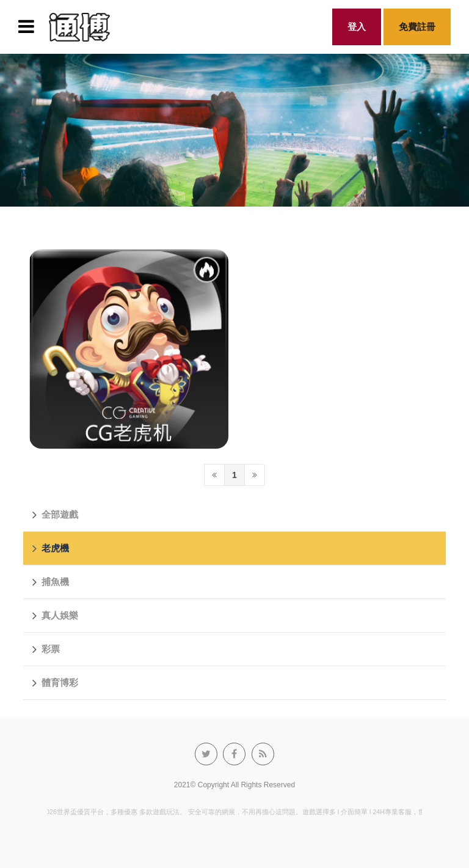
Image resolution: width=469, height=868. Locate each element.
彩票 (46, 649)
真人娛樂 (55, 616)
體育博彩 (55, 683)
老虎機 (51, 548)
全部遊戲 (55, 515)
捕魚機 (51, 582)
